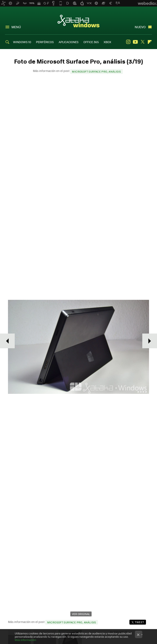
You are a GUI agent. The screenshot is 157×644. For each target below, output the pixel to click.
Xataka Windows (78, 21)
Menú (16, 27)
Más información (25, 640)
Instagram (128, 42)
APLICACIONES (69, 42)
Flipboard (150, 42)
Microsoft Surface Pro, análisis (96, 71)
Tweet (139, 622)
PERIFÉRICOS (45, 42)
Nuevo (140, 27)
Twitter (142, 42)
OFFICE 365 (91, 42)
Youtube (135, 42)
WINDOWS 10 (22, 42)
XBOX (107, 42)
